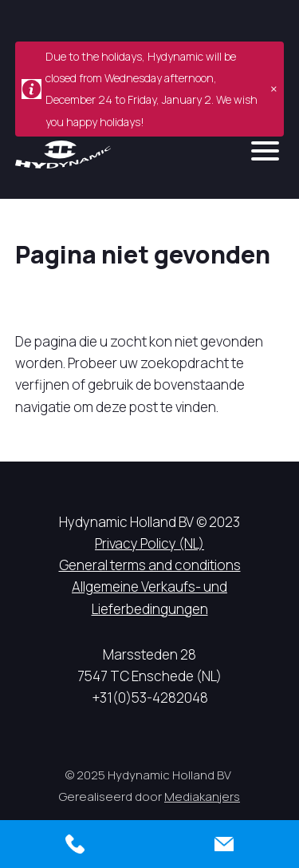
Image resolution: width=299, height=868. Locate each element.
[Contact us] (225, 844)
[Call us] (75, 844)
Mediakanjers (202, 797)
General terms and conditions (150, 565)
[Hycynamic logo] (63, 155)
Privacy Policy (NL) (149, 543)
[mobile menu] (265, 151)
